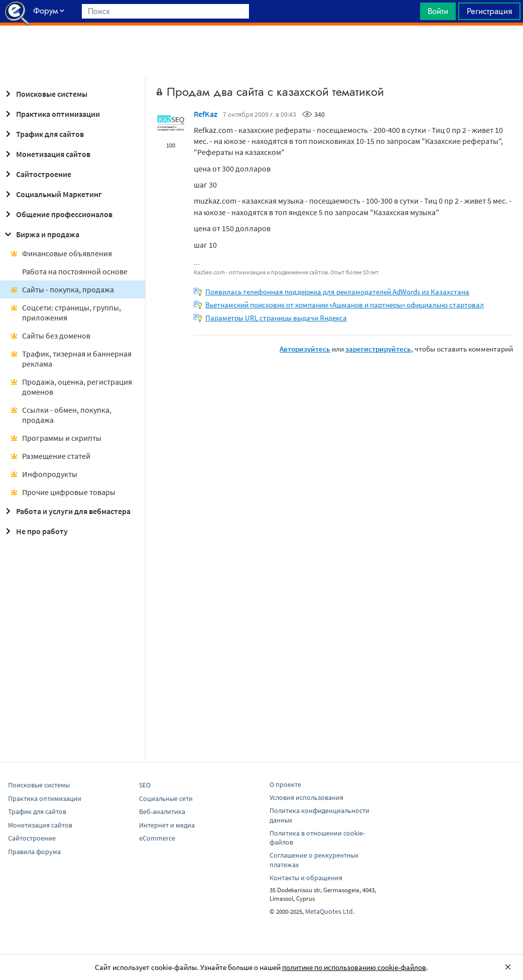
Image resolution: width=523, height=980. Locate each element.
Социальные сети (166, 798)
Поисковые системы (45, 94)
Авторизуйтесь (305, 349)
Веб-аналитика (162, 811)
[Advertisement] (261, 51)
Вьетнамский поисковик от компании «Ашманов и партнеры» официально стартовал (345, 305)
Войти (438, 11)
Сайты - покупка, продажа (62, 289)
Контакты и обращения (306, 878)
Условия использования (306, 797)
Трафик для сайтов (43, 134)
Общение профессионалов (57, 214)
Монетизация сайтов (46, 154)
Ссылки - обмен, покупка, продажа (61, 415)
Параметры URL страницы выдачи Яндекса (276, 318)
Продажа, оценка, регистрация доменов (71, 387)
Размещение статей (50, 456)
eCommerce (157, 838)
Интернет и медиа (167, 825)
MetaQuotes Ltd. (330, 911)
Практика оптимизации (51, 114)
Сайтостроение (37, 174)
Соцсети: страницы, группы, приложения (66, 312)
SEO (145, 785)
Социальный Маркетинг (52, 194)
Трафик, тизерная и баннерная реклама (71, 359)
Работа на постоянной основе (75, 271)
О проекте (285, 784)
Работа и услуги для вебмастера (66, 511)
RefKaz (206, 114)
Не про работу (35, 531)
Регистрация (489, 11)
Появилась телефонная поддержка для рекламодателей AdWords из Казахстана (337, 292)
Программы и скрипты (56, 438)
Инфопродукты (44, 474)
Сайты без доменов (50, 336)
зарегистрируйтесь (378, 349)
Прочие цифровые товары (63, 492)
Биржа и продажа (41, 234)
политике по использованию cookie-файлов (354, 967)
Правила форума (34, 852)
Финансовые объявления (61, 253)
